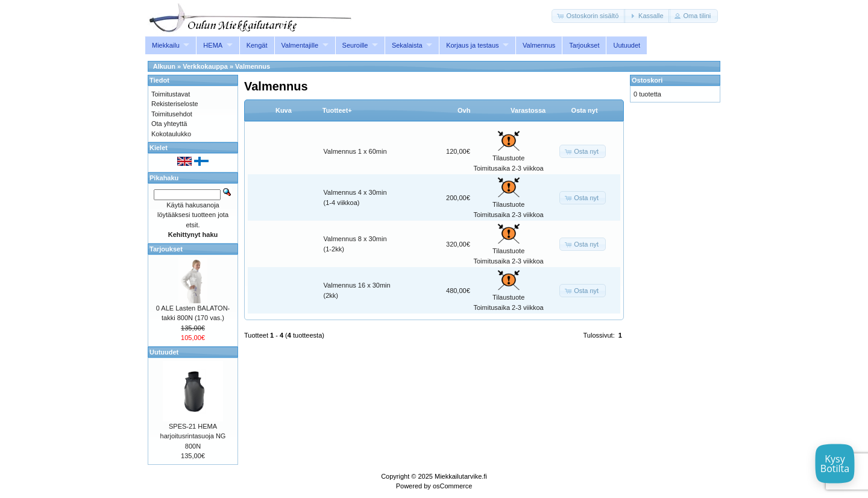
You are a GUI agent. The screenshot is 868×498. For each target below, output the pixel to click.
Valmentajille (300, 45)
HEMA (213, 45)
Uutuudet (627, 45)
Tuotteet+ (337, 110)
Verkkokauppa (205, 66)
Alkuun (164, 66)
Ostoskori (647, 80)
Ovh (464, 110)
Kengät (257, 45)
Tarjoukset (584, 45)
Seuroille (355, 45)
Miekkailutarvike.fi (461, 476)
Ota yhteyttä (169, 124)
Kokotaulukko (171, 134)
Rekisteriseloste (175, 104)
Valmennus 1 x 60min (355, 151)
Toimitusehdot (172, 114)
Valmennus (539, 45)
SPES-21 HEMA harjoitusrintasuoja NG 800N (193, 436)
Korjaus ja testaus (472, 45)
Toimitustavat (171, 94)
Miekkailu (166, 45)
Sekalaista (407, 45)
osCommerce (452, 486)
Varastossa (528, 110)
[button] (589, 16)
